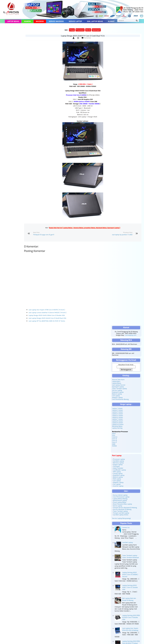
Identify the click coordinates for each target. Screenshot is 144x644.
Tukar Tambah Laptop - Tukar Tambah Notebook (131, 557)
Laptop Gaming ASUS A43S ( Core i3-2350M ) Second (130, 575)
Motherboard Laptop (120, 500)
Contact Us (126, 528)
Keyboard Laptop (118, 392)
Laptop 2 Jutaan (117, 410)
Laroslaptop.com (131, 335)
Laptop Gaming (117, 428)
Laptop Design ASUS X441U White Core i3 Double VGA (47, 315)
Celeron (115, 437)
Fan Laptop (117, 484)
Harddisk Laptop (118, 461)
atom (114, 433)
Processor (80, 30)
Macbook (40, 21)
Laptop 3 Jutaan (117, 412)
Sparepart (96, 30)
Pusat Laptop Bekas (120, 502)
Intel (114, 435)
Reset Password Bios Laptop (123, 504)
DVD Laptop (117, 479)
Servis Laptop (118, 506)
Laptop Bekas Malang (120, 499)
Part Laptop (117, 456)
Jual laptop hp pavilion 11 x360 (122, 235)
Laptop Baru (116, 381)
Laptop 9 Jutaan (118, 423)
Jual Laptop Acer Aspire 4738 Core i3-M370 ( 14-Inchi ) (47, 310)
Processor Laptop (119, 459)
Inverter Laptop (118, 486)
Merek (88, 30)
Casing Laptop (118, 473)
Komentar (88, 38)
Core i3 (114, 439)
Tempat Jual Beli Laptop (121, 513)
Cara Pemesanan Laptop (121, 497)
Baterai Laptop (117, 394)
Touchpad (116, 466)
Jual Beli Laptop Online (121, 515)
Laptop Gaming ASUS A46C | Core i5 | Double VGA (130, 587)
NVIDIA (114, 446)
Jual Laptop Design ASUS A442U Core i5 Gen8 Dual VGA (47, 318)
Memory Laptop (118, 463)
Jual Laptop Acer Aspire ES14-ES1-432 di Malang (130, 629)
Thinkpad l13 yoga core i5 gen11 (44, 235)
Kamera (27, 21)
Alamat (111, 21)
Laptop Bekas (13, 21)
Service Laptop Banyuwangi (121, 518)
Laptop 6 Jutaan (118, 417)
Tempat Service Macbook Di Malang (125, 508)
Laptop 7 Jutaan (117, 419)
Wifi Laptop (117, 472)
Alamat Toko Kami (118, 380)
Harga (72, 30)
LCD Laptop (116, 396)
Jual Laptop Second (119, 385)
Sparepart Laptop (118, 387)
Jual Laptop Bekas (95, 21)
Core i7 (114, 442)
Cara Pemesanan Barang (120, 399)
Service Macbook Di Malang (122, 509)
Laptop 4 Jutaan (117, 414)
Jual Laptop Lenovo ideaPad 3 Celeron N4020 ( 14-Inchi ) (48, 313)
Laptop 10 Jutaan (118, 424)
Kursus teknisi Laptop (120, 495)
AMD (114, 444)
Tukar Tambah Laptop (120, 389)
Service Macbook (56, 21)
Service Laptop (75, 21)
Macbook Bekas (117, 426)
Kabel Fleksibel (118, 468)
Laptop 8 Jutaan (118, 421)
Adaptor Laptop (117, 397)
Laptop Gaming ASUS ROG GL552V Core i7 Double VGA (131, 617)
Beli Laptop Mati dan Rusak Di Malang (129, 599)
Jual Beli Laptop (128, 542)
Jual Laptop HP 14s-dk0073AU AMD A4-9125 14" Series (47, 321)
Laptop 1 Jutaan (117, 408)
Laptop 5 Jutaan (118, 415)
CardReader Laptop (119, 470)
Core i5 (114, 441)
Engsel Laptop (118, 465)
